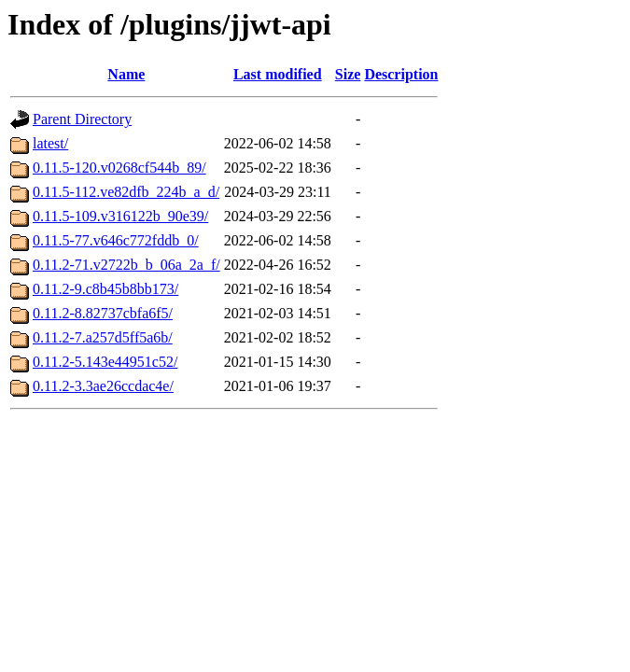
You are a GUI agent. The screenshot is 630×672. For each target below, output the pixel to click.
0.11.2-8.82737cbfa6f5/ (103, 313)
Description (401, 74)
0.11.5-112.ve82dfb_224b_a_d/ (126, 192)
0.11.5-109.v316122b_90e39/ (120, 216)
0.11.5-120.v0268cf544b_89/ (119, 168)
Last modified (278, 74)
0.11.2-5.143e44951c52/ (105, 362)
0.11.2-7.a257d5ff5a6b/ (103, 337)
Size (348, 74)
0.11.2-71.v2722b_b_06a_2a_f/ (126, 265)
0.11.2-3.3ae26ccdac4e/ (103, 386)
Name (126, 74)
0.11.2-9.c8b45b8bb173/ (105, 289)
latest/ (50, 143)
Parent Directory (82, 119)
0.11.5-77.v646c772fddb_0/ (116, 240)
